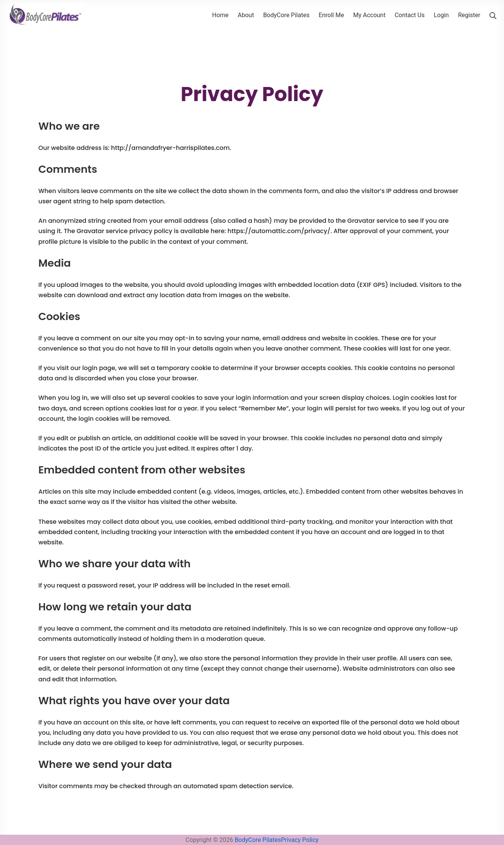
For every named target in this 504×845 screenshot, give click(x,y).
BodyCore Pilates (258, 840)
